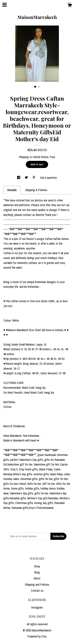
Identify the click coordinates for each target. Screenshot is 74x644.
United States (41, 157)
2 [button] (39, 87)
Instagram (37, 607)
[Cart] (70, 6)
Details (12, 190)
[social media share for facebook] (19, 178)
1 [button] (35, 87)
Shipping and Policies (37, 584)
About (37, 578)
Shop (37, 566)
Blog (37, 572)
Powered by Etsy (37, 636)
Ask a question (48, 178)
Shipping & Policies (36, 190)
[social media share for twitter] (27, 178)
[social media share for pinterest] (34, 178)
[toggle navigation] (5, 5)
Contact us (37, 591)
